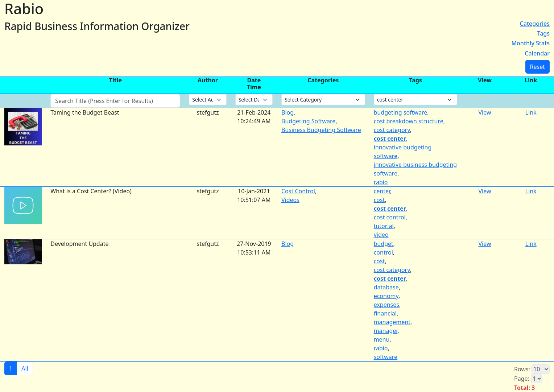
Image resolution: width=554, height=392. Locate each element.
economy (386, 296)
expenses (386, 305)
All (25, 368)
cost (379, 200)
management (392, 322)
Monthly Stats (530, 43)
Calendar (537, 53)
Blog (288, 112)
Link (531, 112)
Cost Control (298, 191)
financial (385, 313)
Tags (543, 33)
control (383, 252)
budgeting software (401, 112)
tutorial (384, 226)
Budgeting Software (308, 121)
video (381, 235)
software (386, 357)
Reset (538, 67)
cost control (390, 217)
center (382, 191)
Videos (290, 200)
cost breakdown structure (409, 121)
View (485, 112)
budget (384, 244)
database (386, 287)
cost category (392, 130)
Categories (535, 24)
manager (386, 331)
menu (382, 339)
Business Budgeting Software (321, 130)
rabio (381, 182)
